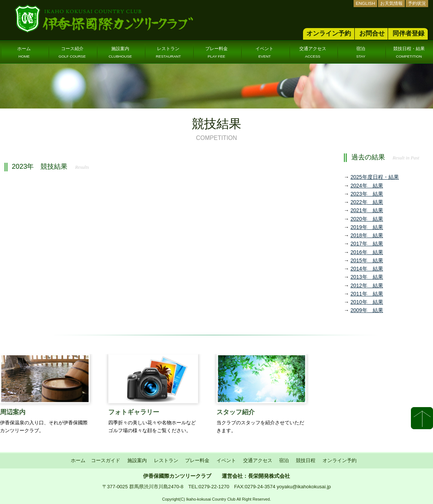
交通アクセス (313, 52)
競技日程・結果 (409, 52)
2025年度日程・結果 (375, 177)
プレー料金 (216, 52)
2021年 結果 (367, 210)
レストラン (168, 52)
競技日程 (306, 460)
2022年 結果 (367, 202)
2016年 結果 (367, 252)
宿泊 (361, 52)
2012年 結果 (367, 285)
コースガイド (106, 460)
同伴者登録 (408, 33)
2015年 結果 (367, 260)
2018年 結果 (367, 235)
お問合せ (372, 33)
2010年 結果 (367, 302)
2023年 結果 (367, 194)
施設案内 (120, 52)
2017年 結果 (367, 244)
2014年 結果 (367, 269)
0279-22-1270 (214, 487)
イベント (264, 52)
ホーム (24, 52)
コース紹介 (72, 52)
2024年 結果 (367, 186)
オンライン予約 (329, 33)
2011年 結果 (367, 294)
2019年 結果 (367, 227)
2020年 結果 (367, 219)
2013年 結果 (367, 277)
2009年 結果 (367, 310)
